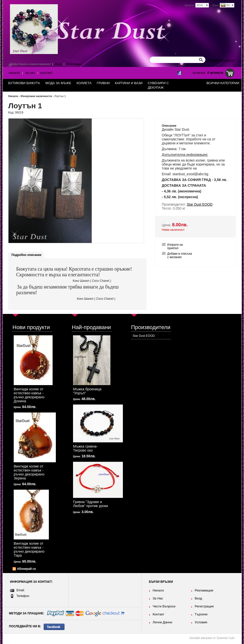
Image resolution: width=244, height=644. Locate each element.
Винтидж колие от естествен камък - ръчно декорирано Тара (29, 549)
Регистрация (75, 64)
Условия (201, 622)
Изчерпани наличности (36, 96)
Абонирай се (26, 569)
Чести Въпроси (164, 606)
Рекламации (204, 590)
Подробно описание (26, 255)
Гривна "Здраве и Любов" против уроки (90, 504)
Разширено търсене (222, 60)
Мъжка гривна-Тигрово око (85, 448)
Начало (14, 73)
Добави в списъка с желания (180, 255)
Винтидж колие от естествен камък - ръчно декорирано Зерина (29, 472)
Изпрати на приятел (175, 246)
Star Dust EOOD (144, 336)
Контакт (47, 73)
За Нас (30, 73)
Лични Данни (162, 622)
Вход (58, 64)
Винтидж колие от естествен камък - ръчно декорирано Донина (29, 395)
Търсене (201, 614)
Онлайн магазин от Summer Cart (212, 638)
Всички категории (223, 83)
